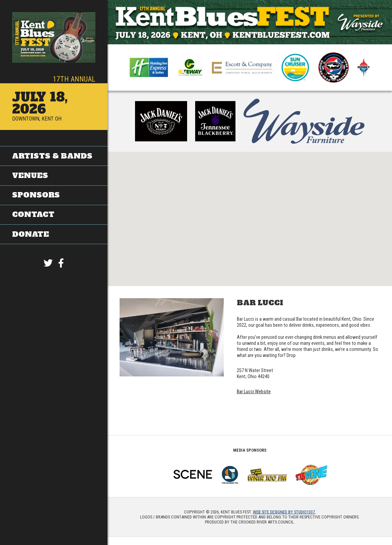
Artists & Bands (52, 156)
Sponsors (36, 195)
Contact (33, 214)
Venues (30, 175)
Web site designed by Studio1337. (284, 512)
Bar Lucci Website (254, 392)
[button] (250, 213)
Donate (31, 234)
